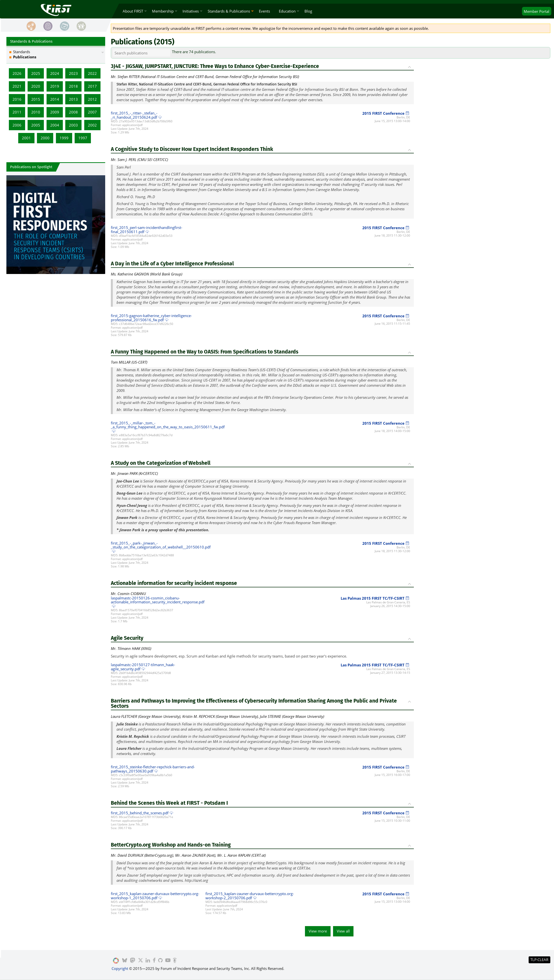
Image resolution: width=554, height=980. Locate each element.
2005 (36, 125)
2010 (36, 112)
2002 (92, 125)
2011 (17, 112)
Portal (537, 11)
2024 (55, 73)
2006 (17, 125)
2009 (55, 112)
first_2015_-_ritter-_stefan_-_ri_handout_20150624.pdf (134, 115)
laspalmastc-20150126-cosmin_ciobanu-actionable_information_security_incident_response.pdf (158, 600)
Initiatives (191, 11)
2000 (45, 138)
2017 (92, 86)
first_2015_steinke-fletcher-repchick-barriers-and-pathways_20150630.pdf (153, 769)
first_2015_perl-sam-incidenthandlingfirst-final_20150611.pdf (147, 230)
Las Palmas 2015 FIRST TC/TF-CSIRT (375, 598)
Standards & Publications (229, 11)
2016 (17, 99)
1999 (64, 138)
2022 (92, 73)
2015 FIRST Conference (386, 113)
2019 (55, 86)
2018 (73, 86)
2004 (55, 125)
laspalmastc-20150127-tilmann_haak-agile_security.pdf (143, 667)
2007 (92, 112)
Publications (25, 57)
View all (343, 931)
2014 (55, 99)
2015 (36, 99)
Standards (22, 52)
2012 (92, 99)
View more (318, 931)
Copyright (120, 968)
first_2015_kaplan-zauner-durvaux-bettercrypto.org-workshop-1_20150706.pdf (155, 896)
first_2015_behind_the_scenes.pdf (140, 813)
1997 (83, 138)
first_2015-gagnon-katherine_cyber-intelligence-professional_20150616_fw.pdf (151, 318)
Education (287, 11)
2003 (73, 125)
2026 (17, 73)
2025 (36, 73)
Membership (163, 11)
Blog (308, 11)
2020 (36, 86)
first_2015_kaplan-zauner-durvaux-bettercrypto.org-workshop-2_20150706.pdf (250, 896)
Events (264, 11)
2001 (26, 138)
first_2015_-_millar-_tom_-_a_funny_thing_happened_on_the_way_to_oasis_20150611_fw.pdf (168, 425)
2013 (73, 99)
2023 (73, 73)
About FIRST (133, 11)
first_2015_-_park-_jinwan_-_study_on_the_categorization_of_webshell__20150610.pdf (161, 545)
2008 (73, 112)
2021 (17, 86)
